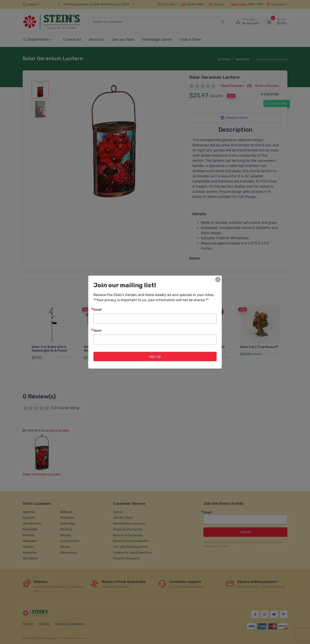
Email (97, 309)
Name (98, 330)
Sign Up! (155, 356)
